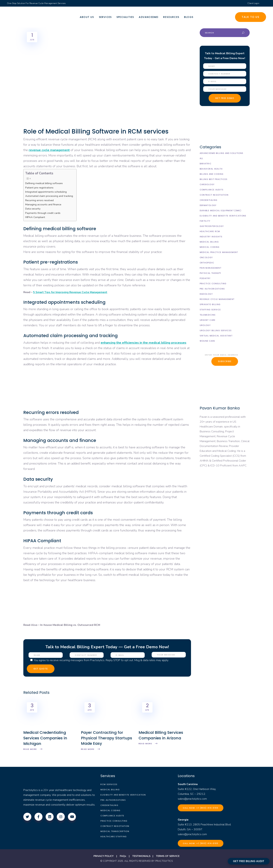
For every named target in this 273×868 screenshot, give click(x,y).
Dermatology (208, 205)
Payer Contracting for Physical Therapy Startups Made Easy (107, 738)
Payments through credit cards (43, 213)
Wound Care (207, 341)
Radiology (206, 294)
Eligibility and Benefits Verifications (223, 216)
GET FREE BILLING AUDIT (249, 861)
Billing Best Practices (214, 179)
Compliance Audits (212, 190)
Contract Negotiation (214, 195)
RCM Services (109, 784)
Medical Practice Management (219, 252)
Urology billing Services (216, 330)
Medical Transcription (115, 831)
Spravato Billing (210, 304)
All (202, 158)
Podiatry (205, 278)
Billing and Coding (212, 174)
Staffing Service (210, 310)
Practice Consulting (213, 284)
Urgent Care (208, 320)
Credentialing (209, 200)
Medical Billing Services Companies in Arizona (161, 735)
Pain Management (211, 268)
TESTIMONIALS (141, 856)
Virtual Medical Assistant (216, 336)
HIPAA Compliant (35, 217)
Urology (205, 325)
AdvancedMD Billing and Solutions (222, 153)
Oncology (206, 257)
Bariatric (206, 164)
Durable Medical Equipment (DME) (221, 211)
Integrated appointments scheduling (46, 192)
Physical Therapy (210, 273)
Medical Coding (210, 247)
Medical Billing (209, 242)
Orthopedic (207, 263)
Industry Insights (211, 237)
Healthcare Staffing (114, 837)
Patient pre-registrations (39, 188)
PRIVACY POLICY (104, 856)
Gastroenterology (212, 226)
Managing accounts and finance (43, 204)
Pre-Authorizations (212, 289)
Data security (33, 209)
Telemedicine (208, 315)
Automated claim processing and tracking (49, 196)
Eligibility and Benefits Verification (123, 795)
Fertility (205, 221)
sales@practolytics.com (192, 799)
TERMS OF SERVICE (168, 856)
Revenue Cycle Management (217, 299)
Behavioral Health (211, 169)
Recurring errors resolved (39, 200)
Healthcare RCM (210, 231)
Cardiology (207, 184)
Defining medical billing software (44, 183)
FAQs (123, 856)
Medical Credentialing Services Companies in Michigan (45, 738)
